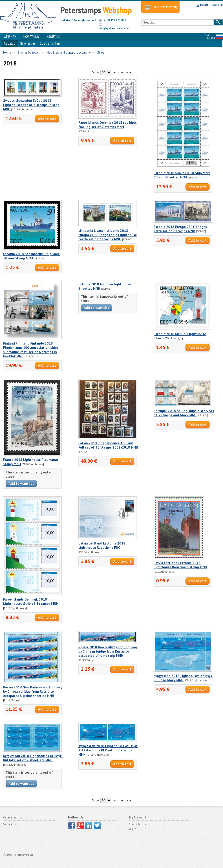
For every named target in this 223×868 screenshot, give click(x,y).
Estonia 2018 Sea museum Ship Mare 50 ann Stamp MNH (31, 256)
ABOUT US (53, 37)
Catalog (10, 43)
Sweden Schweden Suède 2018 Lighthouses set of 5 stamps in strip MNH (31, 105)
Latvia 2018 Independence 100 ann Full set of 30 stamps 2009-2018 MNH (108, 445)
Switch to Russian (210, 37)
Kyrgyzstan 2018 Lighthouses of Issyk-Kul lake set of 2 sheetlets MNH (33, 758)
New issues (28, 43)
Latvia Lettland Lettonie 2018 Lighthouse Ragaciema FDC (102, 545)
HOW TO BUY (31, 37)
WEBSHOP (10, 37)
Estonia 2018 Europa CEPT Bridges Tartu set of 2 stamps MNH (180, 229)
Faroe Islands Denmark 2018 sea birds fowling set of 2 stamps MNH (108, 125)
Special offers (50, 43)
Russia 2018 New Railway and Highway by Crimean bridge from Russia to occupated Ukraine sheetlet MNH (33, 691)
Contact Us (9, 824)
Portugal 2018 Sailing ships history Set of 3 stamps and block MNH (184, 413)
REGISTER (216, 5)
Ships (101, 52)
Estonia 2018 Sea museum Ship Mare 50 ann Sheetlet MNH (182, 175)
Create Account (138, 824)
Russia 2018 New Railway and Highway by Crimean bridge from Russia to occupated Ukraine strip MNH (108, 651)
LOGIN (204, 5)
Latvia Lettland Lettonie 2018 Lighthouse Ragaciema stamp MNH (180, 565)
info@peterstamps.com (114, 28)
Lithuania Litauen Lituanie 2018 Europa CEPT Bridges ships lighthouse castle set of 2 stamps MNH (108, 235)
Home (7, 52)
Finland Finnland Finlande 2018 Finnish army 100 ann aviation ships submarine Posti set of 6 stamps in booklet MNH (31, 350)
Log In (132, 829)
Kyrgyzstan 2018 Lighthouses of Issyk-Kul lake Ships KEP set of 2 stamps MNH (108, 750)
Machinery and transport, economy (68, 52)
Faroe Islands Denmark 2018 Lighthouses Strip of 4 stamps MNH (31, 601)
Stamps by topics (29, 52)
